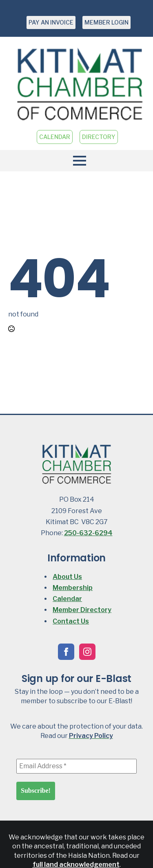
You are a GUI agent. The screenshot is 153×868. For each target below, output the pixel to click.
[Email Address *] (76, 766)
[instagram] (87, 652)
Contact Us (71, 621)
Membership (73, 588)
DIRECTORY (99, 137)
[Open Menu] (76, 161)
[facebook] (66, 652)
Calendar (67, 599)
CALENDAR (55, 137)
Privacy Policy (91, 736)
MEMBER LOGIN (106, 22)
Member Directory (82, 610)
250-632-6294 (88, 533)
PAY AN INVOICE (51, 22)
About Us (67, 577)
